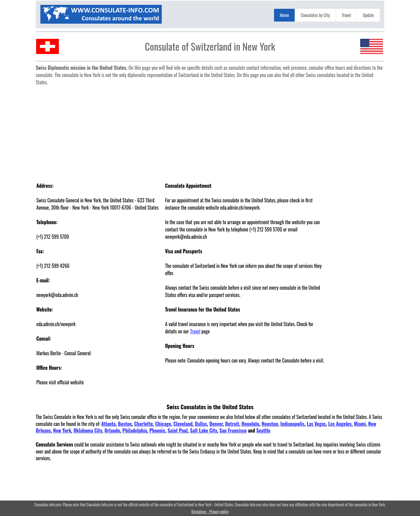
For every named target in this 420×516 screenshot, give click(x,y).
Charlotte (144, 424)
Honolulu (250, 424)
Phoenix (157, 430)
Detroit (232, 424)
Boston (125, 424)
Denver (216, 424)
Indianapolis (292, 424)
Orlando (112, 430)
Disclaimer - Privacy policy (210, 512)
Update (368, 15)
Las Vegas (316, 424)
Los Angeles (340, 424)
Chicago (163, 424)
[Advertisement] (210, 130)
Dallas (201, 424)
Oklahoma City (88, 430)
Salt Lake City (203, 430)
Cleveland (183, 424)
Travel (346, 15)
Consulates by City (315, 15)
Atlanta (108, 424)
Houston (270, 424)
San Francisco (233, 430)
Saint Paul (178, 430)
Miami (360, 424)
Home (284, 15)
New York (62, 430)
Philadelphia (135, 430)
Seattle (263, 430)
